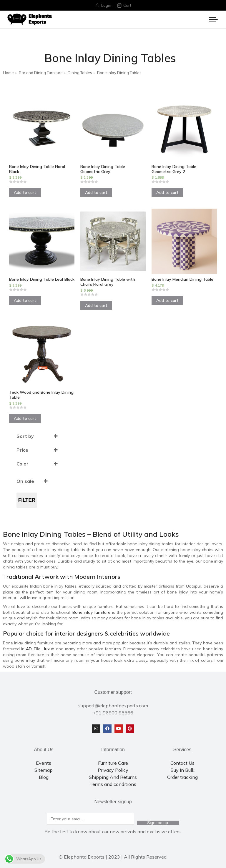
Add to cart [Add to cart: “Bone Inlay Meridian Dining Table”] (167, 300)
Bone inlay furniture (92, 612)
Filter (27, 500)
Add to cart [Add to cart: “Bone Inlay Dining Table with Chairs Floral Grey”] (96, 305)
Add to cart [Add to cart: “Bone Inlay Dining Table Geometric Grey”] (96, 192)
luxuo (49, 649)
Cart (124, 5)
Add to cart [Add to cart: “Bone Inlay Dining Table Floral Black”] (25, 192)
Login (103, 5)
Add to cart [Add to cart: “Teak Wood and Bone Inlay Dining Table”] (25, 418)
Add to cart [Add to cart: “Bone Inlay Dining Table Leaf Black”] (25, 300)
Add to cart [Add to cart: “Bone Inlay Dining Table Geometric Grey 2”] (167, 192)
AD (29, 649)
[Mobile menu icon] (213, 19)
